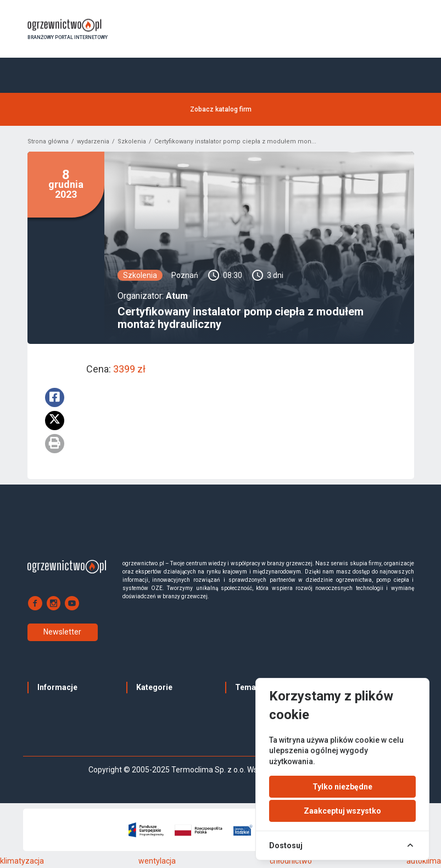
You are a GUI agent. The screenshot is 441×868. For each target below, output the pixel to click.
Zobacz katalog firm (221, 110)
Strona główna (48, 144)
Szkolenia (132, 144)
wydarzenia (93, 144)
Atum (177, 298)
